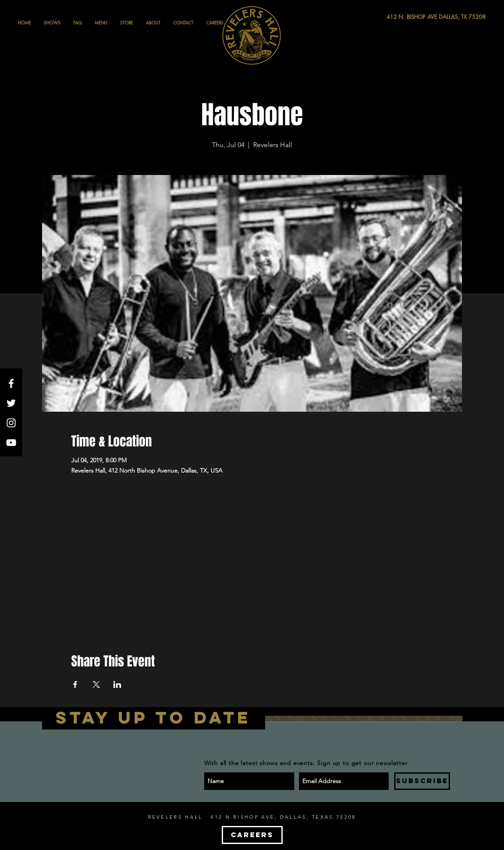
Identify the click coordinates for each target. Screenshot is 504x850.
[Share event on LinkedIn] (117, 684)
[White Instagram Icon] (11, 423)
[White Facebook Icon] (11, 383)
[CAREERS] (252, 835)
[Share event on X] (96, 684)
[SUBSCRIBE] (422, 781)
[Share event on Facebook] (75, 684)
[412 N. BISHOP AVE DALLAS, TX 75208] (404, 17)
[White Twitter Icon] (11, 403)
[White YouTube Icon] (11, 443)
